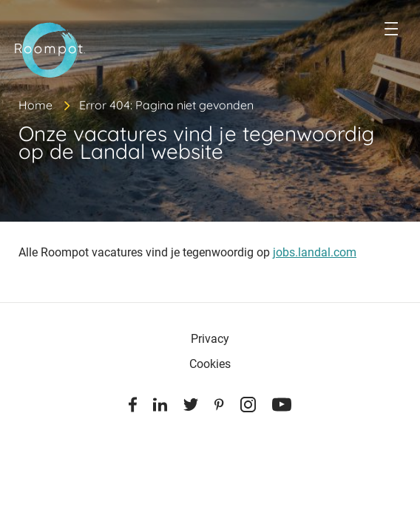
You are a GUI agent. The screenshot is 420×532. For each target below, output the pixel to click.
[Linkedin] (160, 407)
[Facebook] (133, 407)
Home (35, 105)
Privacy (210, 339)
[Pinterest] (219, 407)
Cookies (210, 364)
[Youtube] (282, 407)
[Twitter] (191, 407)
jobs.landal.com (315, 252)
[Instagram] (248, 407)
